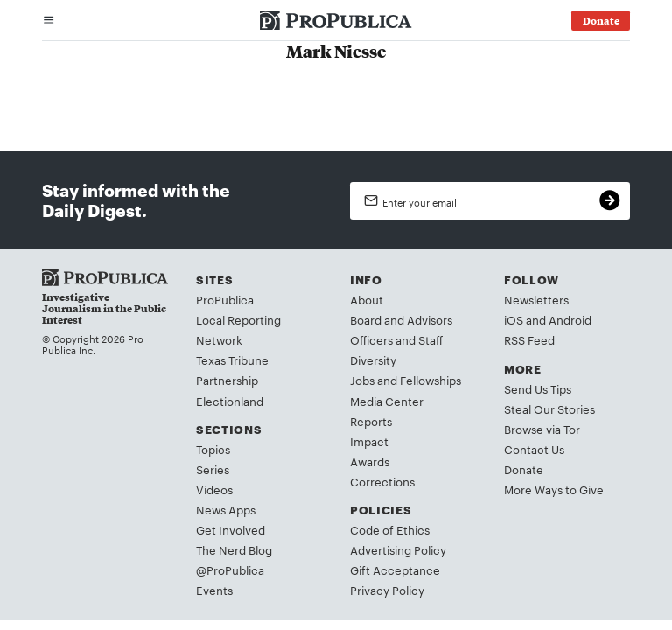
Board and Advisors (401, 319)
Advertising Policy (398, 549)
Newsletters (536, 299)
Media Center (387, 401)
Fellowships (430, 380)
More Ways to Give (554, 489)
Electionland (230, 401)
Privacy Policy (387, 590)
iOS (514, 319)
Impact (369, 441)
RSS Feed (529, 339)
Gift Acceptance (395, 570)
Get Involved (231, 529)
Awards (370, 461)
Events (214, 590)
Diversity (373, 360)
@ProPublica (230, 570)
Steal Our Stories (549, 409)
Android (570, 319)
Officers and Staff (396, 339)
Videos (214, 489)
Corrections (382, 481)
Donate (524, 469)
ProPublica (225, 299)
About (367, 299)
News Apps (226, 509)
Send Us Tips (538, 388)
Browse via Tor (542, 429)
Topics (213, 449)
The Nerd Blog (234, 549)
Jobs (362, 380)
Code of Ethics (390, 529)
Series (213, 469)
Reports (371, 421)
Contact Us (534, 449)
